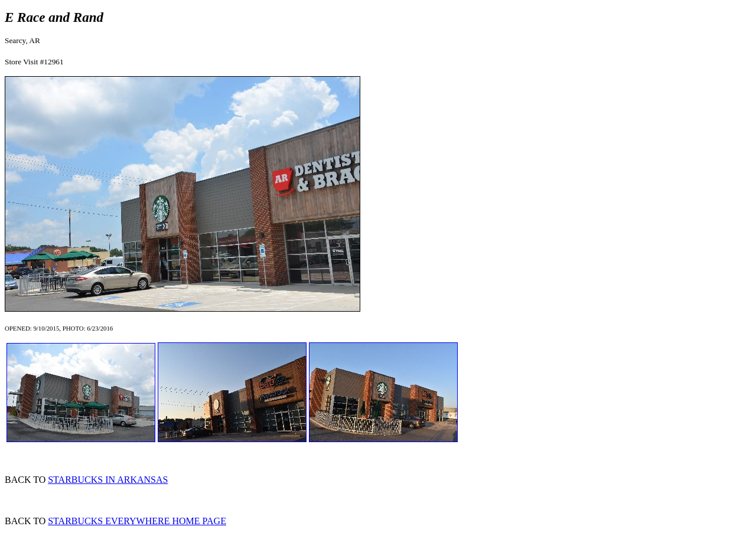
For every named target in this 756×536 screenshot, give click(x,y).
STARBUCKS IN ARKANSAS (108, 480)
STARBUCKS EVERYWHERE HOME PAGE (137, 521)
